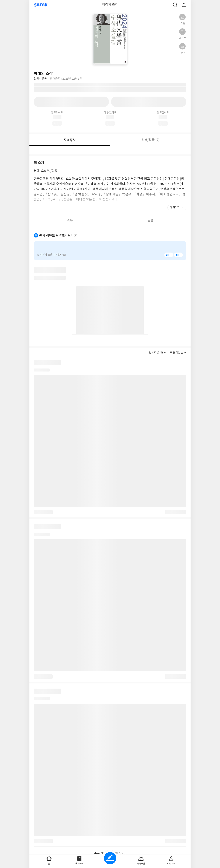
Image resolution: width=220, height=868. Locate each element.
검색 (175, 5)
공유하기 (184, 5)
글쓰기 (110, 858)
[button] (182, 17)
